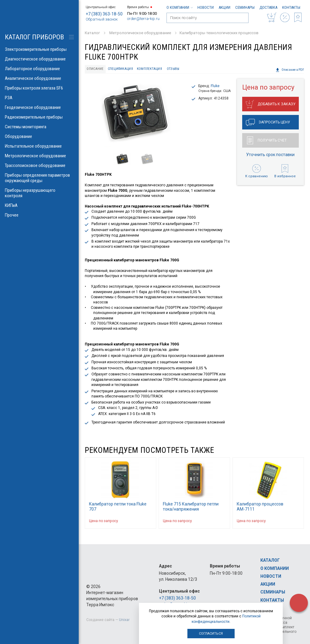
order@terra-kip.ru (143, 19)
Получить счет (267, 140)
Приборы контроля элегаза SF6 (39, 88)
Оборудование (39, 136)
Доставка (268, 7)
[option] (135, 114)
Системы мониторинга (39, 127)
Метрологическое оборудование (39, 156)
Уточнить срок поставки (270, 155)
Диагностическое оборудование (39, 59)
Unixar (124, 620)
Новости (206, 7)
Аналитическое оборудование (39, 78)
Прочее (39, 215)
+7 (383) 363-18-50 (104, 14)
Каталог (270, 560)
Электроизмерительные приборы (39, 49)
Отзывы (173, 69)
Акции (224, 7)
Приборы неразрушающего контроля (39, 193)
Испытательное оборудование (39, 146)
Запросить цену (268, 123)
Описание (95, 69)
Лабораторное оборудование (39, 69)
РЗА (39, 98)
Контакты (291, 7)
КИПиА (39, 205)
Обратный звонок (102, 19)
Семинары (245, 7)
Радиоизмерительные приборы (39, 117)
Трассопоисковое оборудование (39, 165)
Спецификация (120, 69)
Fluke (215, 86)
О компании (180, 7)
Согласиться (211, 634)
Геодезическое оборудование (39, 107)
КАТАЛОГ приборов (34, 37)
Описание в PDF (290, 70)
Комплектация (149, 69)
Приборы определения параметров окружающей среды (39, 178)
